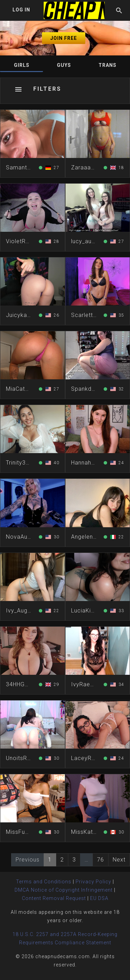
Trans (107, 65)
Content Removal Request (54, 898)
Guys (64, 65)
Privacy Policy (93, 882)
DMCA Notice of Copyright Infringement (64, 890)
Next (119, 860)
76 (101, 860)
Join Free (64, 38)
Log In (21, 10)
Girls (22, 65)
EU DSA (99, 898)
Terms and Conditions (44, 882)
